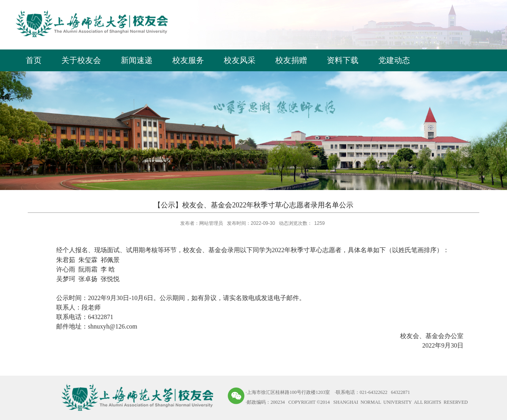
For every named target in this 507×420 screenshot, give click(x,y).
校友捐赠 (291, 60)
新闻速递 (137, 60)
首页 (34, 60)
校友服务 (188, 60)
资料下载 (343, 60)
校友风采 (240, 60)
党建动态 (394, 60)
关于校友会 (81, 60)
